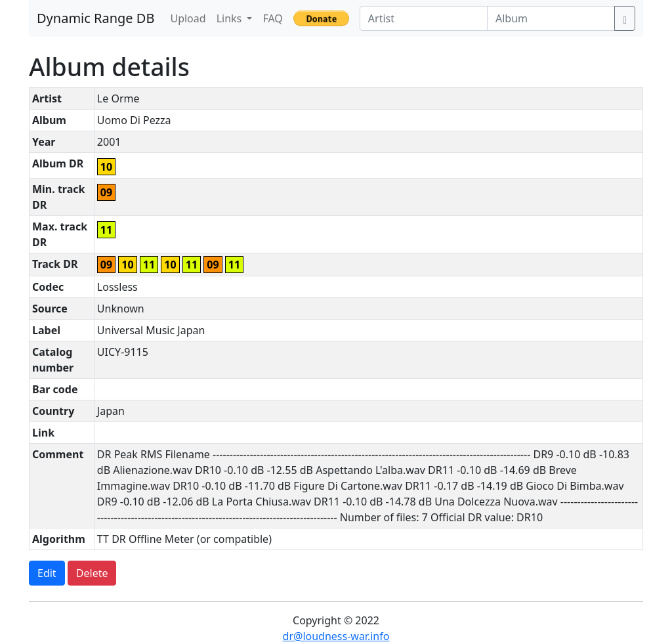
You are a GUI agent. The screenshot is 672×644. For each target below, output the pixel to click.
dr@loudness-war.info (336, 636)
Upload (188, 18)
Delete (92, 573)
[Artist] (424, 18)
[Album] (551, 18)
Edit (47, 573)
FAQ (272, 18)
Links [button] (231, 18)
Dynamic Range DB (95, 18)
